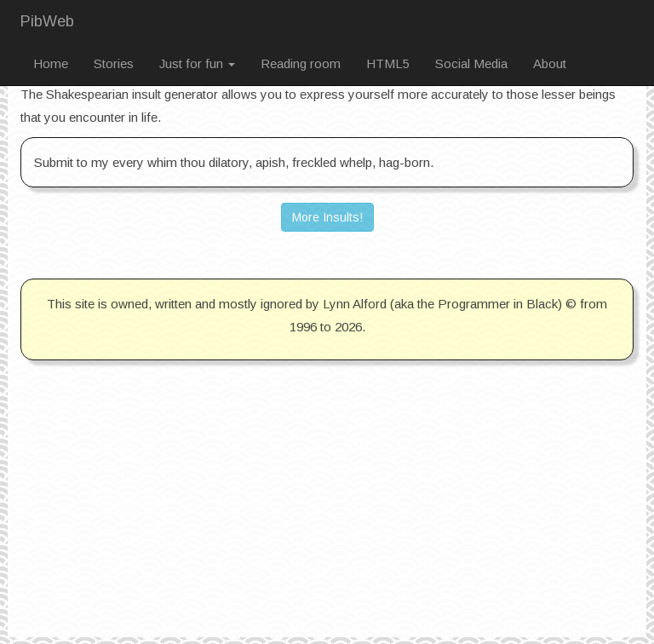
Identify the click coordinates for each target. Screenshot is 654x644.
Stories (114, 63)
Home (51, 63)
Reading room (301, 63)
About (550, 63)
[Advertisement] (327, 518)
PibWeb (47, 21)
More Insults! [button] (327, 217)
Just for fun (197, 63)
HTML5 (388, 63)
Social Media (471, 63)
